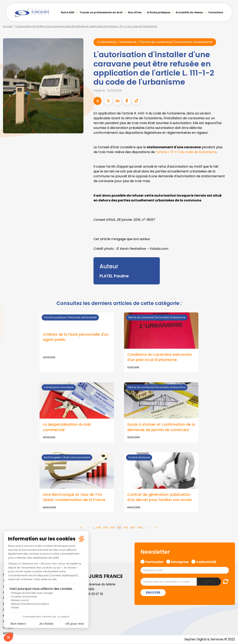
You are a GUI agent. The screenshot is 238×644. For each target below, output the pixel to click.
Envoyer (153, 593)
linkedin (230, 314)
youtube (230, 322)
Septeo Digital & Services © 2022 (209, 640)
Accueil (8, 26)
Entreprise (180, 562)
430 (112, 528)
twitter (230, 306)
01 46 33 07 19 (93, 595)
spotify (230, 338)
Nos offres (135, 12)
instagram (230, 330)
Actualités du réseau (189, 12)
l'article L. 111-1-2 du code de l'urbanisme (187, 152)
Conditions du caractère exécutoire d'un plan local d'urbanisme (160, 357)
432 (126, 528)
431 (119, 528)
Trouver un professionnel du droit (101, 12)
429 (105, 528)
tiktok (230, 346)
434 (140, 528)
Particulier (154, 562)
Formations (216, 12)
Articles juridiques (159, 12)
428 (99, 528)
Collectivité (206, 562)
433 (133, 528)
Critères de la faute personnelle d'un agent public (76, 337)
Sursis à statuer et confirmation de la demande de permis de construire (161, 427)
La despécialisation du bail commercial (67, 427)
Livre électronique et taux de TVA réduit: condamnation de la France (74, 498)
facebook (230, 298)
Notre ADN (68, 12)
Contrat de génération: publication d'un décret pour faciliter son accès (160, 498)
